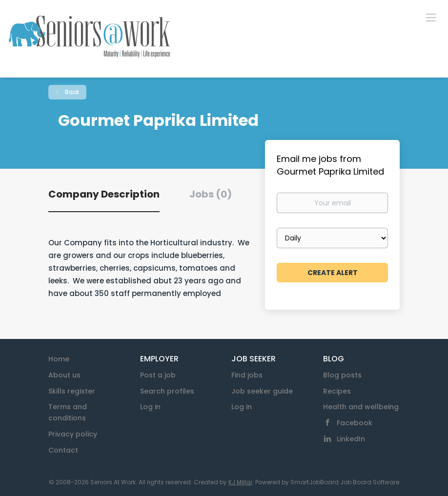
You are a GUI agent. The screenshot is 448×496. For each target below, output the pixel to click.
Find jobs (247, 375)
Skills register (72, 391)
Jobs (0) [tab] (211, 194)
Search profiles (167, 391)
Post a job (158, 375)
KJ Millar (240, 482)
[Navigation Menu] (431, 17)
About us (64, 375)
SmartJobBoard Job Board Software (345, 482)
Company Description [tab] (104, 194)
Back (71, 92)
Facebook (355, 423)
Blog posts (342, 375)
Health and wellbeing (361, 407)
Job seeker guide (262, 391)
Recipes (337, 391)
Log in (150, 407)
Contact (63, 450)
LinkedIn (351, 439)
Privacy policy (73, 434)
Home (59, 359)
